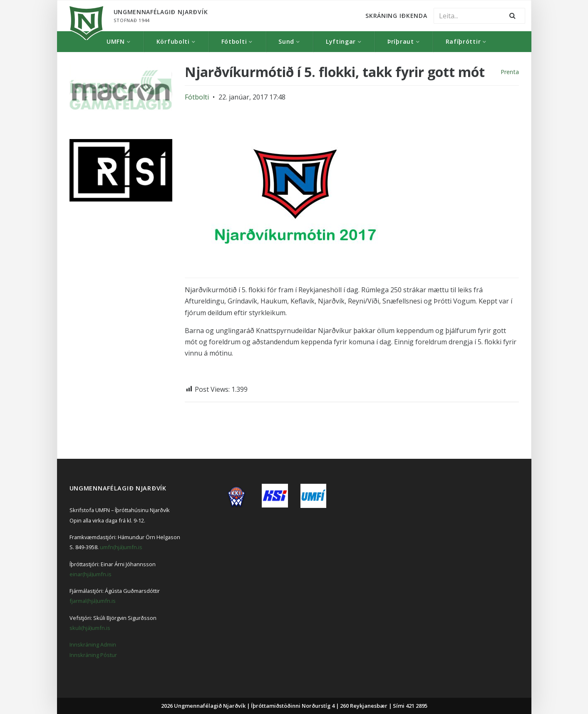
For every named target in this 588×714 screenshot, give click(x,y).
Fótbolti (234, 41)
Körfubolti (173, 41)
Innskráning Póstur (93, 655)
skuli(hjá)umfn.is (90, 628)
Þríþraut (401, 41)
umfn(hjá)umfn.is (121, 547)
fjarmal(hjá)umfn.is (93, 601)
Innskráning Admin (93, 644)
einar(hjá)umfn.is (91, 574)
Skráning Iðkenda (396, 16)
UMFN (116, 41)
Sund (286, 41)
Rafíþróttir (463, 41)
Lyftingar (341, 41)
